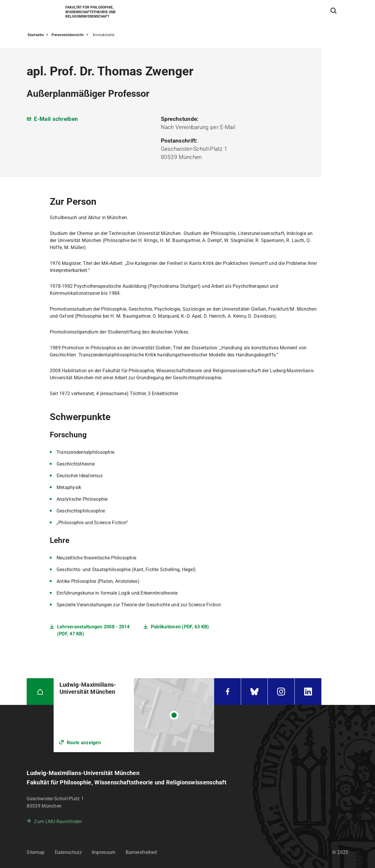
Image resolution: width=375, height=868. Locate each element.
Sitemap (36, 852)
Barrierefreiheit (142, 852)
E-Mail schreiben (56, 119)
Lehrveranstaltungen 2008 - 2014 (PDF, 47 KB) (93, 630)
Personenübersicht (68, 35)
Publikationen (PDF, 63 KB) (180, 627)
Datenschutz (68, 852)
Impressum (104, 852)
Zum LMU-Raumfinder (58, 822)
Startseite (36, 35)
